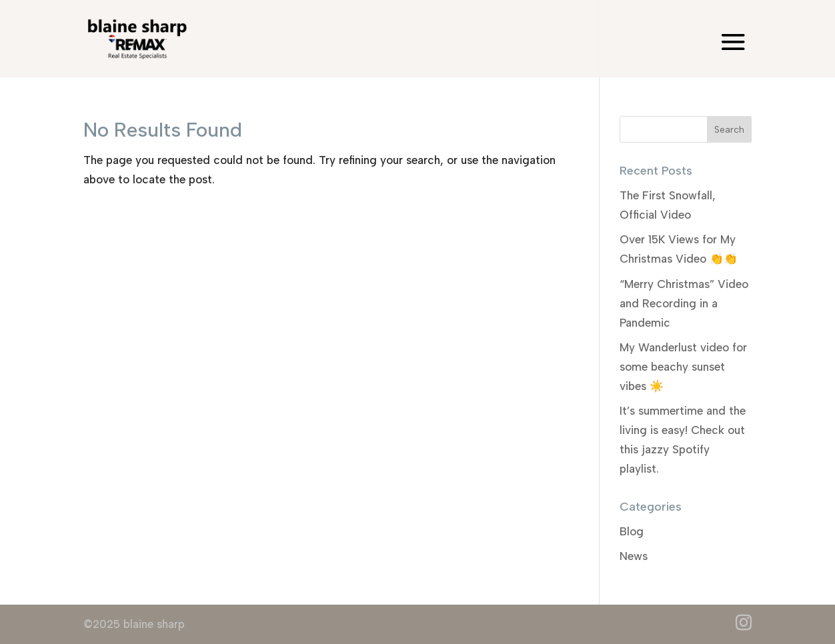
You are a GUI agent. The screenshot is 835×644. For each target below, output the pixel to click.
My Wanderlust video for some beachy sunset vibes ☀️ (683, 367)
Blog (632, 531)
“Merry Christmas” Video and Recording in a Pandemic (684, 303)
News (634, 556)
